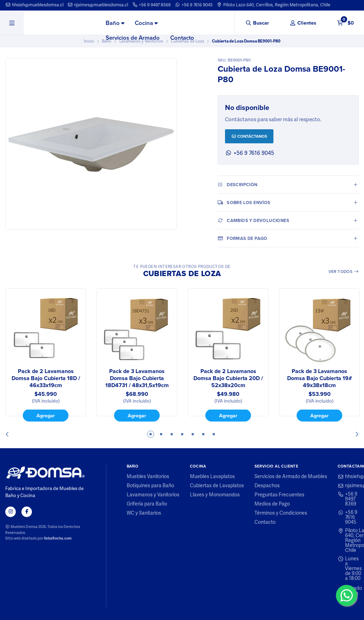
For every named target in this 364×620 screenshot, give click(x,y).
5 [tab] (193, 434)
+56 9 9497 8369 (152, 5)
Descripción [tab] (238, 184)
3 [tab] (172, 434)
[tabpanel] (46, 355)
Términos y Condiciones (281, 513)
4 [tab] (182, 434)
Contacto (182, 38)
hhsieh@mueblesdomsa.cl (34, 5)
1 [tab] (151, 434)
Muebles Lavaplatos (212, 477)
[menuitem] (115, 23)
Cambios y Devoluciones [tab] (253, 220)
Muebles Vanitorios (148, 477)
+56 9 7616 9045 (194, 5)
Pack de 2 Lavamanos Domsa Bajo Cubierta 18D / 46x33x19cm (46, 378)
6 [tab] (203, 434)
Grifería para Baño (147, 504)
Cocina (146, 23)
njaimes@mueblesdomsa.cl (98, 5)
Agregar (46, 415)
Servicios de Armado (133, 38)
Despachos (267, 486)
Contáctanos (249, 136)
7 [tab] (214, 434)
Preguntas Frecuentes (279, 495)
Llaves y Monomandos (215, 495)
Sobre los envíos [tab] (244, 202)
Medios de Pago (272, 504)
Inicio (89, 41)
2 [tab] (161, 434)
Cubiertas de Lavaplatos (217, 486)
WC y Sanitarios (144, 513)
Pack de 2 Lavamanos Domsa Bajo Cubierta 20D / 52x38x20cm (228, 378)
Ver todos (344, 271)
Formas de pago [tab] (243, 238)
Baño (115, 23)
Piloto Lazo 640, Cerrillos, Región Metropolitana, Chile (273, 5)
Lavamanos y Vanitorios (153, 495)
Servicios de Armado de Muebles (291, 477)
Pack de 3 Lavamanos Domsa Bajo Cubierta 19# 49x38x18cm (320, 378)
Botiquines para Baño (150, 486)
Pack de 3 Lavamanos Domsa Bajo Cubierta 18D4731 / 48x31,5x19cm (137, 378)
